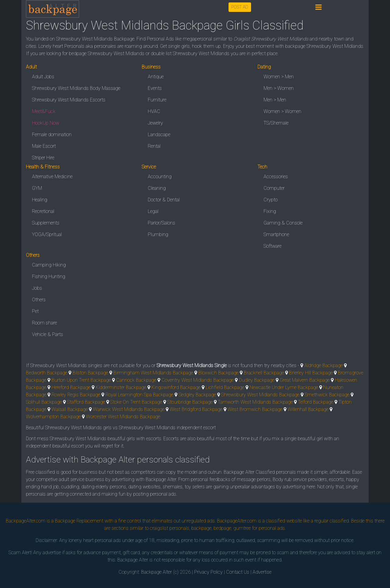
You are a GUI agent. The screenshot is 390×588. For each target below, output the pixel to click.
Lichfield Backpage (225, 387)
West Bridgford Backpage (196, 409)
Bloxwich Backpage (218, 373)
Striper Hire (43, 158)
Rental (154, 146)
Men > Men (275, 100)
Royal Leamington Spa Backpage (139, 395)
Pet (35, 311)
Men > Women (279, 88)
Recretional (43, 211)
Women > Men (279, 77)
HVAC (154, 111)
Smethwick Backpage (327, 395)
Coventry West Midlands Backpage (198, 380)
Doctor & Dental (164, 200)
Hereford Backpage (71, 387)
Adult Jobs (43, 77)
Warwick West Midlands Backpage (129, 409)
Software (273, 246)
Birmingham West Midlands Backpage (153, 373)
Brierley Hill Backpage (311, 373)
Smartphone (276, 234)
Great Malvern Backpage (305, 380)
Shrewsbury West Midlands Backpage (260, 395)
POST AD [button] (240, 7)
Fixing (270, 211)
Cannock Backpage (136, 380)
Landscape (159, 135)
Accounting (160, 177)
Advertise (262, 572)
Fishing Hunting (49, 276)
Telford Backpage (316, 402)
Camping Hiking (49, 265)
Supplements (46, 223)
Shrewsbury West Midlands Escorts (69, 100)
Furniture (157, 100)
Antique (156, 77)
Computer (274, 188)
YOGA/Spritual (47, 234)
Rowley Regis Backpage (76, 395)
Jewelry (155, 123)
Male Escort (44, 146)
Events (155, 88)
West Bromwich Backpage (255, 409)
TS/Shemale (276, 123)
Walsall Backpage (70, 409)
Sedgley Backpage (197, 395)
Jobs (37, 288)
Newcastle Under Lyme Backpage (284, 387)
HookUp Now (46, 123)
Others (39, 300)
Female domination (52, 135)
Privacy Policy (208, 572)
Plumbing (158, 234)
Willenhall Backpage (308, 409)
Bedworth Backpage (47, 373)
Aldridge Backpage (324, 365)
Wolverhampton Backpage (53, 417)
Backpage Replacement (79, 521)
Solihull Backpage (44, 402)
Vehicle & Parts (48, 334)
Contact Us (238, 572)
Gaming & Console (283, 223)
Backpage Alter (156, 572)
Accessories (276, 177)
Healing (40, 200)
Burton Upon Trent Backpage (81, 380)
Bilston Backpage (90, 373)
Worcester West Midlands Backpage (123, 417)
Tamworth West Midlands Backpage (255, 402)
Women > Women (282, 111)
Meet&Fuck (44, 111)
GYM (37, 188)
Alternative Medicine (52, 177)
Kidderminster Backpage (121, 387)
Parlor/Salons (161, 223)
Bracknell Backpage (264, 373)
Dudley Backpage (257, 380)
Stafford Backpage (86, 402)
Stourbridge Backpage (190, 402)
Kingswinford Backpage (176, 387)
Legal (153, 211)
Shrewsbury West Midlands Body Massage (76, 88)
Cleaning (157, 188)
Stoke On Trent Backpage (136, 402)
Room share (44, 323)
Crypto (271, 200)
